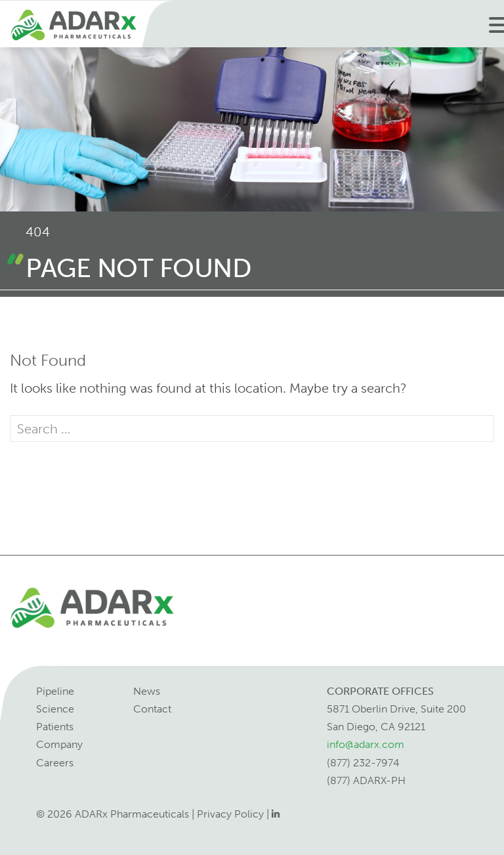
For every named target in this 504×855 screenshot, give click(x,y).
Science (55, 709)
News (147, 691)
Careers (55, 763)
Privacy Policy (230, 814)
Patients (55, 727)
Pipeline (55, 691)
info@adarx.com (366, 744)
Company (59, 744)
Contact (152, 709)
